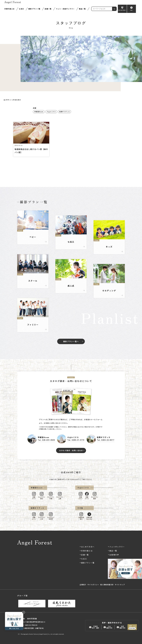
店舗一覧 (48, 9)
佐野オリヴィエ (64, 112)
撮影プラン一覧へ (71, 341)
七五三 (21, 9)
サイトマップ (120, 585)
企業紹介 (83, 585)
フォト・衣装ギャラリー (65, 9)
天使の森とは (9, 9)
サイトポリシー (93, 585)
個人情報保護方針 (107, 585)
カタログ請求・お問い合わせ (71, 450)
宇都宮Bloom (39, 112)
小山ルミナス (51, 112)
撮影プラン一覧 (34, 9)
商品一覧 (82, 9)
